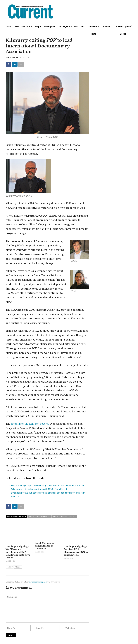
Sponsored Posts (94, 28)
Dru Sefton (13, 57)
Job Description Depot (123, 28)
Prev (10, 567)
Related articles (16, 516)
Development (50, 26)
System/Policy (65, 26)
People (38, 26)
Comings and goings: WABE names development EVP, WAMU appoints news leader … (18, 552)
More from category (64, 516)
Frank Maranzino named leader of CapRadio (45, 549)
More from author (39, 516)
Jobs (82, 26)
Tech (76, 26)
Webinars (107, 26)
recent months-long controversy (30, 424)
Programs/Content (24, 26)
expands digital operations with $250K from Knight (39, 489)
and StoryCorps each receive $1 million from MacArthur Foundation (47, 485)
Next (18, 567)
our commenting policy (38, 582)
